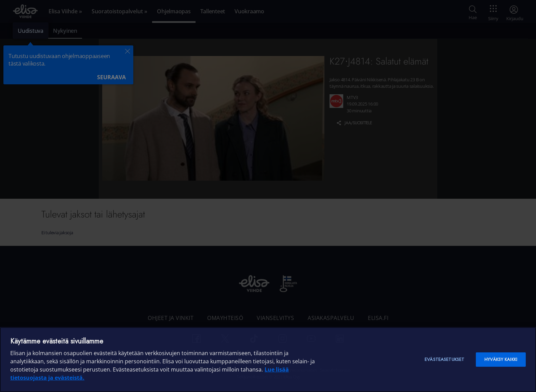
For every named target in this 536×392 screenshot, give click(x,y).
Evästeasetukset (444, 359)
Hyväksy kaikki (501, 359)
